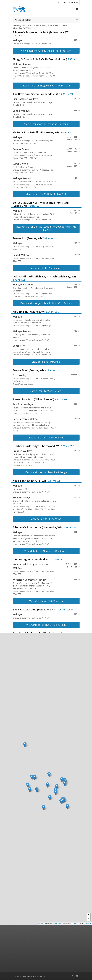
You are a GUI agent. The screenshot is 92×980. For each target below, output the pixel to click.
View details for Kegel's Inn (46, 519)
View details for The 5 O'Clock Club (46, 625)
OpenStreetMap (58, 924)
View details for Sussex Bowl (46, 391)
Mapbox (89, 924)
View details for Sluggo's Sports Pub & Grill (46, 86)
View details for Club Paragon (46, 601)
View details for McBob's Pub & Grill (46, 194)
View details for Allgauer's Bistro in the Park (46, 51)
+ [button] (89, 915)
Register (73, 2)
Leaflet (41, 924)
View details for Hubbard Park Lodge (46, 472)
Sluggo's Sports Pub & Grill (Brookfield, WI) (40, 59)
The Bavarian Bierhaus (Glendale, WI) (36, 94)
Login (62, 2)
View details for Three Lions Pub (46, 438)
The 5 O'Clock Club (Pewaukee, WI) (34, 609)
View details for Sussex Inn (46, 268)
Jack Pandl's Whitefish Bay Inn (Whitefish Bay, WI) (44, 276)
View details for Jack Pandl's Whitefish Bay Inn (46, 303)
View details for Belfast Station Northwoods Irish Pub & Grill (46, 228)
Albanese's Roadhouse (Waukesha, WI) (37, 527)
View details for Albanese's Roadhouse (46, 551)
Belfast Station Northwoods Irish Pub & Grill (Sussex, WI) (41, 204)
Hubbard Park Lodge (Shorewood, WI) (36, 446)
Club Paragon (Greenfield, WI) (31, 559)
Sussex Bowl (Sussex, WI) (28, 370)
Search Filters (23, 20)
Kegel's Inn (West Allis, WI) (29, 481)
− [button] (89, 919)
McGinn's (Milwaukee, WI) (29, 312)
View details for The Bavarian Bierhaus (46, 124)
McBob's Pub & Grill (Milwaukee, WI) (36, 132)
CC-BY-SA (75, 924)
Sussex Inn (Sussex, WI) (27, 238)
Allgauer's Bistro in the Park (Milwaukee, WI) (41, 32)
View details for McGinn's (46, 362)
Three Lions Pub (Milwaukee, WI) (33, 399)
